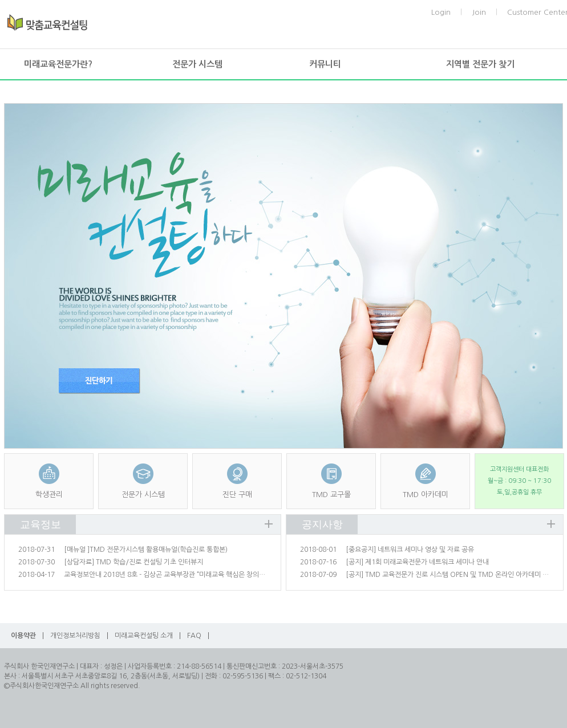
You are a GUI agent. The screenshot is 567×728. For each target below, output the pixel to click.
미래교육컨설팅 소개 (144, 636)
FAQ (194, 636)
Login (441, 12)
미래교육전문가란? (58, 64)
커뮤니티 (325, 64)
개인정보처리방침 (75, 636)
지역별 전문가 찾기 (480, 64)
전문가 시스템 (197, 64)
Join (479, 12)
